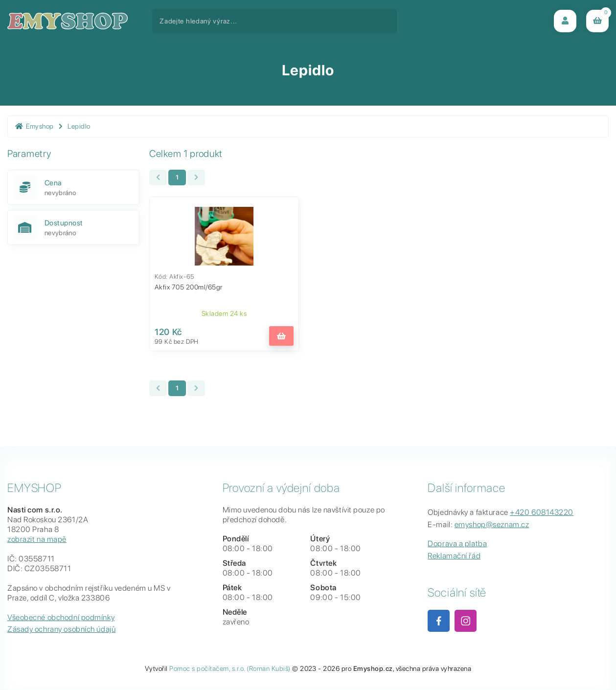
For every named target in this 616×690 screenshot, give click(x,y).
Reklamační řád (454, 556)
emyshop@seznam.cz (492, 524)
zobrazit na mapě (37, 539)
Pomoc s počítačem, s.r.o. (207, 668)
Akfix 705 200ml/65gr (189, 287)
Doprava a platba (457, 544)
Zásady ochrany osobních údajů (61, 629)
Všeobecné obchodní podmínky (61, 617)
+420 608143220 (542, 512)
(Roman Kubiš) (268, 668)
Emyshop (34, 126)
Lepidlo (79, 126)
